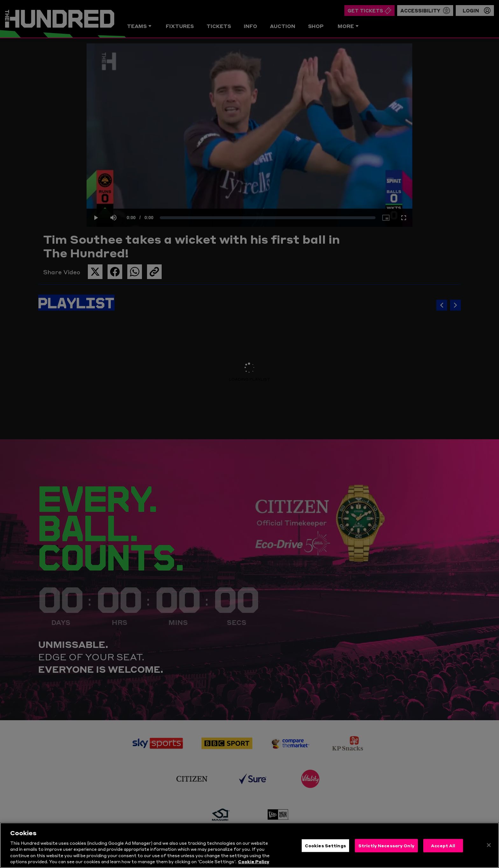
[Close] (489, 845)
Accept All (443, 845)
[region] (250, 845)
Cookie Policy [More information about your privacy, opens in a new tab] (254, 861)
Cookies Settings (325, 845)
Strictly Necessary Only (386, 845)
